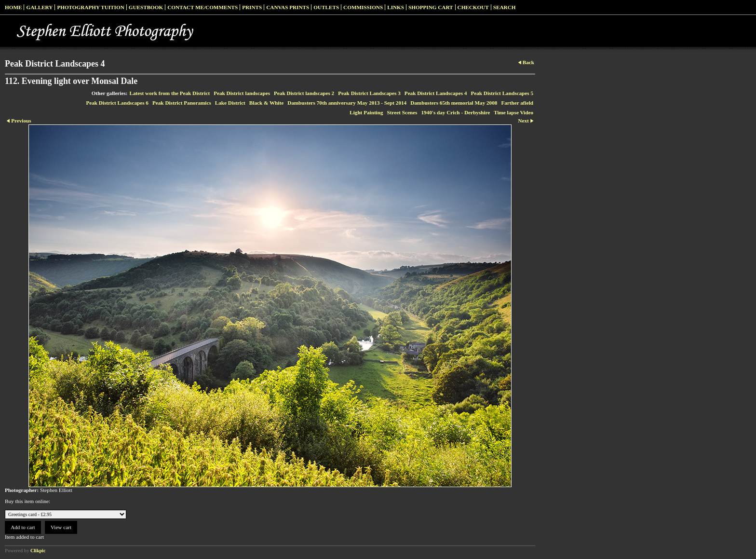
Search (505, 7)
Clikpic (38, 551)
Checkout (473, 7)
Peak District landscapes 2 (304, 93)
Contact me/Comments (202, 7)
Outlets (326, 7)
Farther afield (517, 103)
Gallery (39, 7)
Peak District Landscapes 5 (502, 93)
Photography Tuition (90, 7)
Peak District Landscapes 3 (369, 93)
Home (13, 7)
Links (396, 7)
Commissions (363, 7)
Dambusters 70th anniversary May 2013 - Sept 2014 (347, 103)
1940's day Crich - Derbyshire (455, 112)
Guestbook (146, 7)
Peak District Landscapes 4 (436, 93)
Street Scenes (402, 112)
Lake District (230, 103)
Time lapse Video (513, 112)
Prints (252, 7)
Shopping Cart (431, 7)
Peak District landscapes (242, 93)
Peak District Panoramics (182, 103)
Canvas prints (288, 7)
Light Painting (366, 112)
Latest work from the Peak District (170, 93)
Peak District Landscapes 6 (117, 103)
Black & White (266, 103)
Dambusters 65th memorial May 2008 (454, 103)
